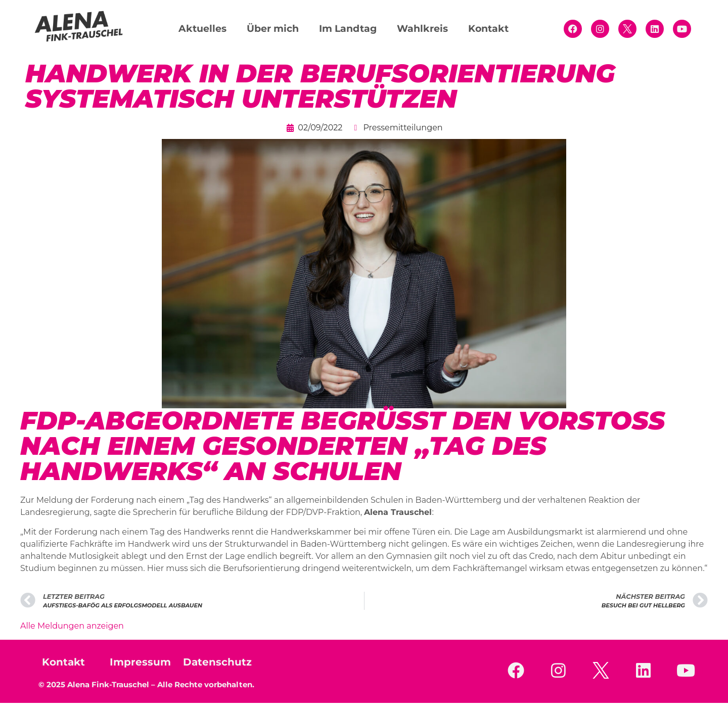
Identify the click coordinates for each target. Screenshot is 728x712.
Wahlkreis (422, 29)
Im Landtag (348, 29)
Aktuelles (202, 29)
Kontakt (488, 29)
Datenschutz (217, 662)
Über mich (273, 29)
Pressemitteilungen (403, 128)
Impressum (140, 662)
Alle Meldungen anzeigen (72, 626)
